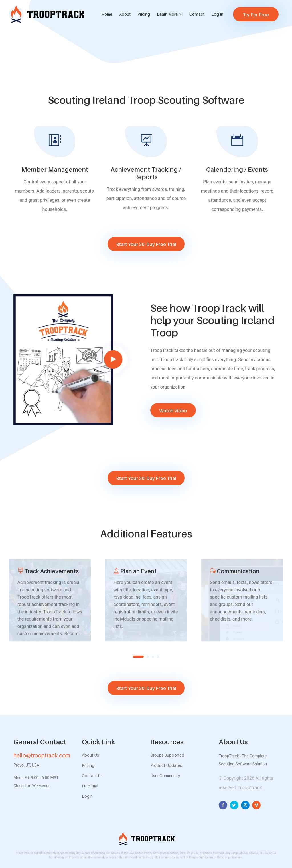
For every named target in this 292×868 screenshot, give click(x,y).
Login (87, 796)
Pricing (144, 14)
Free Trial (90, 786)
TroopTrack (250, 787)
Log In (217, 14)
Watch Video (173, 411)
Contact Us (92, 776)
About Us (90, 755)
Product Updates (166, 765)
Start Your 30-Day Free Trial (146, 244)
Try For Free (256, 15)
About (125, 14)
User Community (165, 776)
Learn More (167, 14)
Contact (197, 14)
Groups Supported (167, 755)
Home (107, 14)
